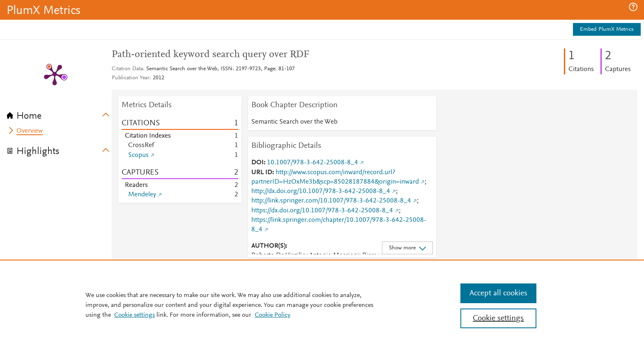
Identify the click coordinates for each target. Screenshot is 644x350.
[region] (322, 305)
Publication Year (131, 78)
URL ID (262, 173)
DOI (258, 163)
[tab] (59, 113)
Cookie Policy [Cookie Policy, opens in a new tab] (273, 315)
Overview (30, 131)
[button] (633, 7)
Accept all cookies (498, 293)
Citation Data (127, 69)
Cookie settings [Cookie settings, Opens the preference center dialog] (498, 318)
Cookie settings (135, 315)
